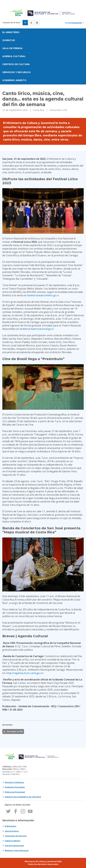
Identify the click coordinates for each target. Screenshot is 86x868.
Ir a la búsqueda (74, 23)
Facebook (16, 811)
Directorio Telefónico (14, 782)
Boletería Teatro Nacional (17, 850)
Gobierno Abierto (13, 841)
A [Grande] (31, 23)
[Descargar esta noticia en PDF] (13, 731)
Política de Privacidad (15, 792)
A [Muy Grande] (37, 23)
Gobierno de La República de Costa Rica (23, 797)
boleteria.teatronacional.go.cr (37, 329)
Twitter (8, 811)
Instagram (23, 811)
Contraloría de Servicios (16, 836)
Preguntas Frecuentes (15, 787)
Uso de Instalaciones (14, 845)
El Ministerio (11, 826)
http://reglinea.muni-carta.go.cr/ (25, 673)
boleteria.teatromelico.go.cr (43, 295)
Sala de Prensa (12, 831)
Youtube (30, 811)
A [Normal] (25, 23)
